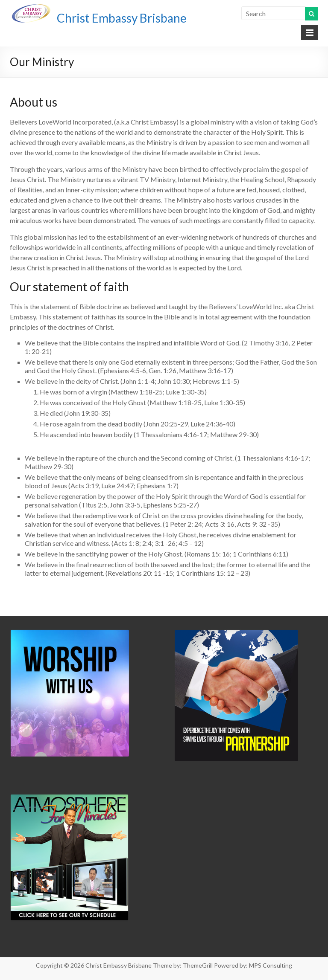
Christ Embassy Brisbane (122, 18)
